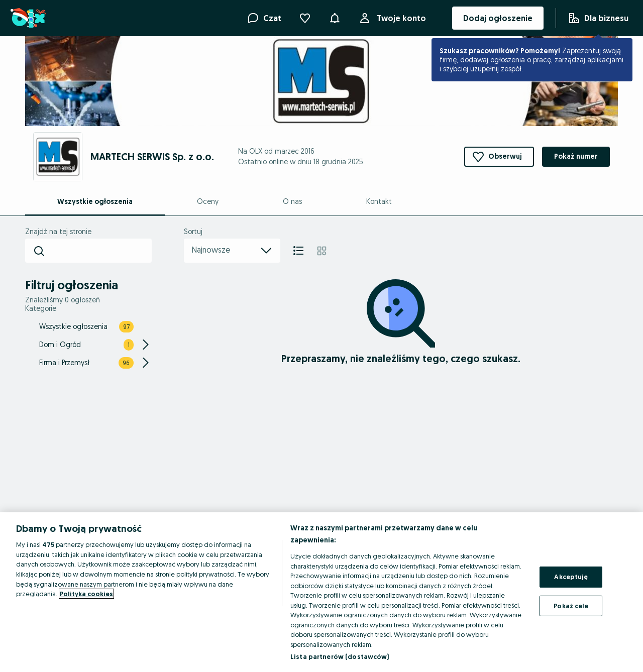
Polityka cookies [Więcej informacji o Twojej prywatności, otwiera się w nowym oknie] (86, 594)
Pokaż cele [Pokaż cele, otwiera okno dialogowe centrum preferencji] (571, 606)
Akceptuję (571, 577)
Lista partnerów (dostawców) (340, 656)
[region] (321, 592)
